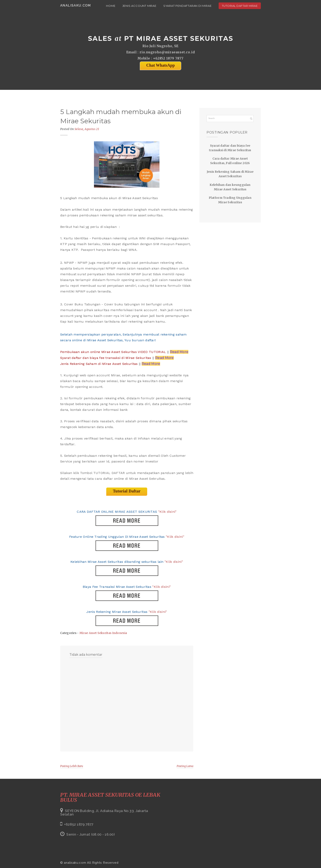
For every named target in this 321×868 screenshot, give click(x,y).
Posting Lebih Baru (72, 766)
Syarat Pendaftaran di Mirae (188, 6)
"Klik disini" (167, 512)
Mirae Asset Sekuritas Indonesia (103, 633)
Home (111, 6)
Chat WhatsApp (160, 65)
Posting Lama (185, 766)
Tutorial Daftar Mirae (240, 6)
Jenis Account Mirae (139, 6)
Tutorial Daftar (127, 491)
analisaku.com (75, 5)
